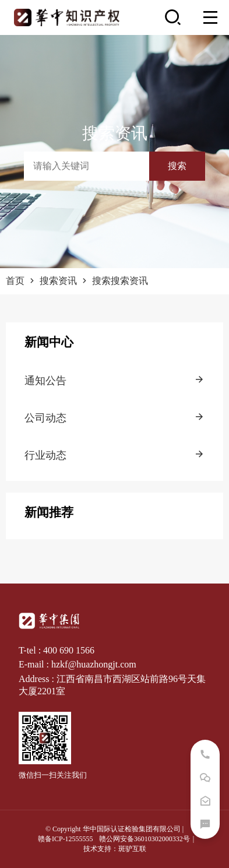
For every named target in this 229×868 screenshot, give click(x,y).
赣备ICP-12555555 (66, 839)
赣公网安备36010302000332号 (145, 839)
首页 (21, 281)
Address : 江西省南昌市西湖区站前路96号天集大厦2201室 (112, 685)
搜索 (177, 166)
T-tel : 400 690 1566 (57, 650)
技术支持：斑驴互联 (115, 849)
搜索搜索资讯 (120, 281)
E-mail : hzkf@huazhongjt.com (77, 664)
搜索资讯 (64, 281)
